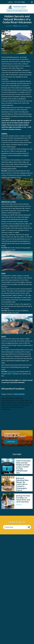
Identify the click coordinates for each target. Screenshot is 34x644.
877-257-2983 (20, 2)
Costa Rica (9, 26)
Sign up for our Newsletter (17, 11)
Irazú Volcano (12, 371)
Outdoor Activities (23, 26)
